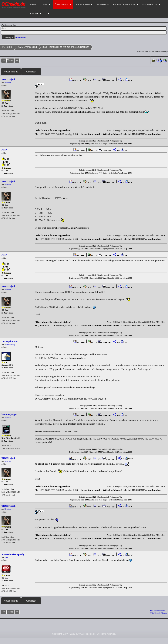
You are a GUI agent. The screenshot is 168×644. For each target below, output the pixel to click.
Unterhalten (150, 4)
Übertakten (62, 4)
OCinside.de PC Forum (158, 613)
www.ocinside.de (87, 634)
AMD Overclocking (27, 47)
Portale (34, 13)
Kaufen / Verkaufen (124, 4)
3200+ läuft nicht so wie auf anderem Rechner (66, 47)
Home (33, 4)
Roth (6, 558)
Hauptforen (83, 4)
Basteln (101, 4)
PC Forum (7, 47)
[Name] (84, 28)
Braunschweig (10, 345)
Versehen (8, 418)
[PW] (84, 33)
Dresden (8, 83)
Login (44, 4)
